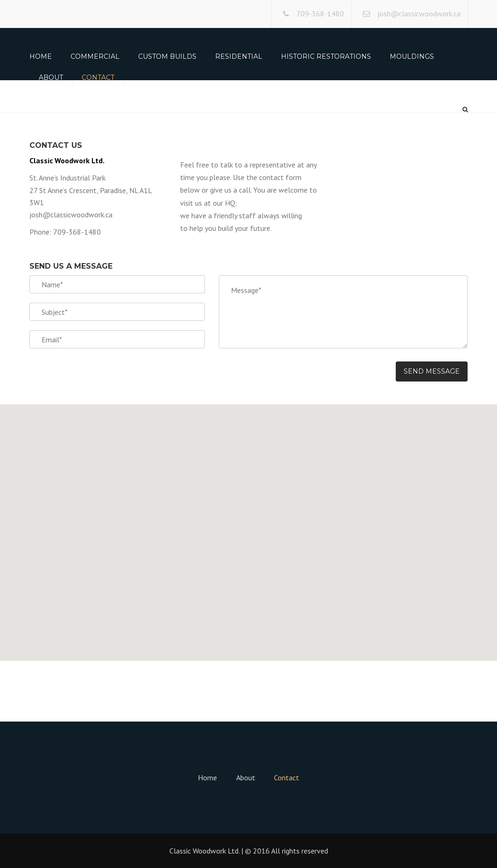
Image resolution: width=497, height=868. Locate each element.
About (51, 77)
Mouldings (412, 56)
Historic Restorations (326, 56)
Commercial (95, 56)
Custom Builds (167, 56)
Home (41, 56)
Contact (98, 77)
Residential (239, 56)
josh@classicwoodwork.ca (419, 14)
